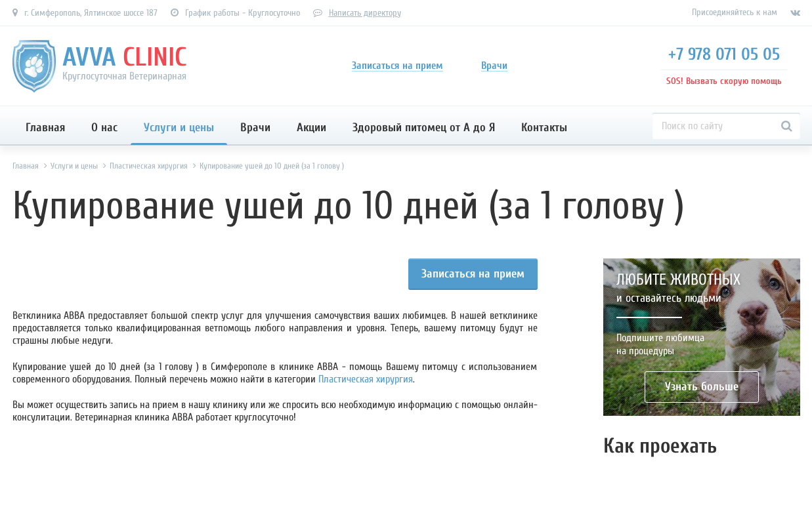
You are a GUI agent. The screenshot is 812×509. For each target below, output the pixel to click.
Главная (45, 128)
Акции (311, 128)
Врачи (255, 128)
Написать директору (365, 13)
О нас (104, 128)
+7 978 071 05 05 (724, 54)
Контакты (544, 128)
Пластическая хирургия (366, 379)
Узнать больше (702, 387)
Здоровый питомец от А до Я (424, 128)
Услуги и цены (179, 128)
